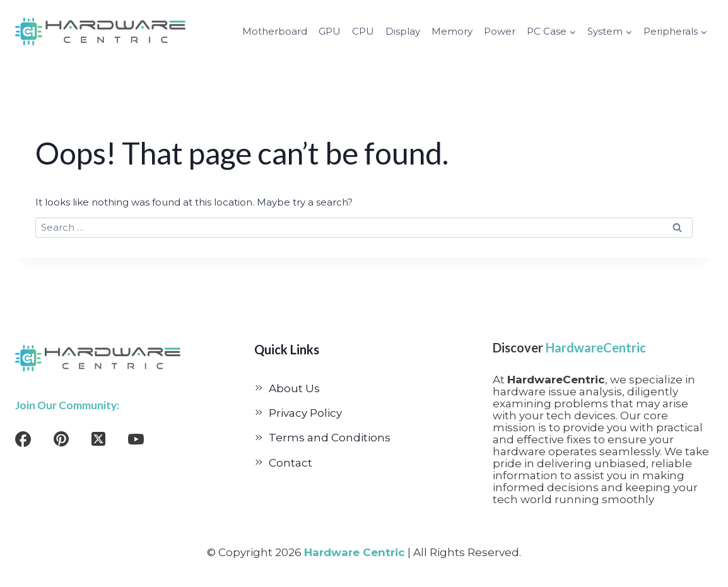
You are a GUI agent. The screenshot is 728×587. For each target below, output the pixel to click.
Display (403, 31)
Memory (452, 31)
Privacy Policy (305, 413)
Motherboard (275, 31)
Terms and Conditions (330, 438)
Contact (291, 463)
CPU (363, 31)
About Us (294, 388)
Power (500, 31)
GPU (330, 31)
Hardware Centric (355, 552)
